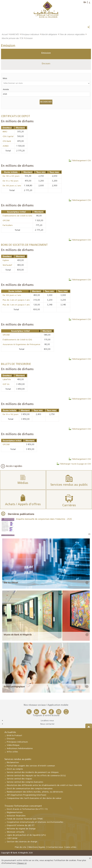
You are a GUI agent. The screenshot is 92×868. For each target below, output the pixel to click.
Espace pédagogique (14, 687)
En (85, 2)
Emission (46, 53)
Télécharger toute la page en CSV (75, 464)
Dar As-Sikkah (11, 583)
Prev (89, 534)
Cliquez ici (22, 863)
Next (90, 534)
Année (6, 90)
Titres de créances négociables (72, 34)
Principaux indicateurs (30, 34)
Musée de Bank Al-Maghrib (18, 635)
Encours (46, 64)
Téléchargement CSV (81, 161)
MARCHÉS (14, 34)
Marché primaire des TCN (12, 38)
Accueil (5, 34)
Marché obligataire (49, 34)
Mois (5, 79)
